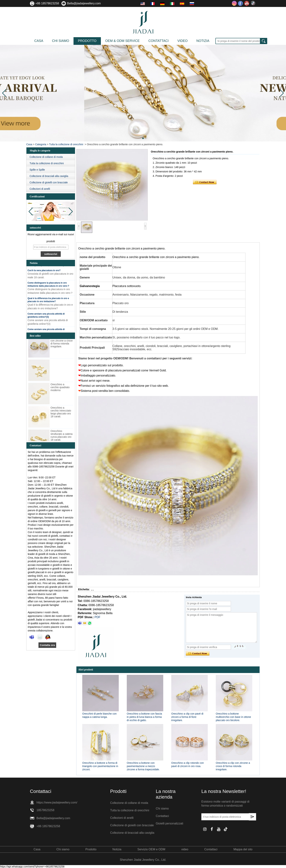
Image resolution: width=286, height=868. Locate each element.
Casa (39, 41)
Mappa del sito (243, 849)
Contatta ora (47, 645)
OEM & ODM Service (122, 41)
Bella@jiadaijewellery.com (84, 3)
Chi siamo (61, 41)
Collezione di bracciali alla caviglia (49, 176)
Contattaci (158, 41)
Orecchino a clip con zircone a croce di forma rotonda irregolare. (62, 343)
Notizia (203, 41)
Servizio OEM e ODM (151, 849)
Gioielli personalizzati (169, 823)
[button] (143, 138)
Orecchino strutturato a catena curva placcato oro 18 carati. (62, 437)
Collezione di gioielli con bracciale (49, 182)
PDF (97, 617)
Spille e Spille (37, 170)
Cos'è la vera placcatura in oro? (44, 272)
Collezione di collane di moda (46, 157)
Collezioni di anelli (40, 189)
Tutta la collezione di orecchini (66, 144)
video (182, 41)
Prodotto (87, 41)
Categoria (41, 144)
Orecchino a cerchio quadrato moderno (60, 389)
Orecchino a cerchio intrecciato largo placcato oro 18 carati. (61, 413)
